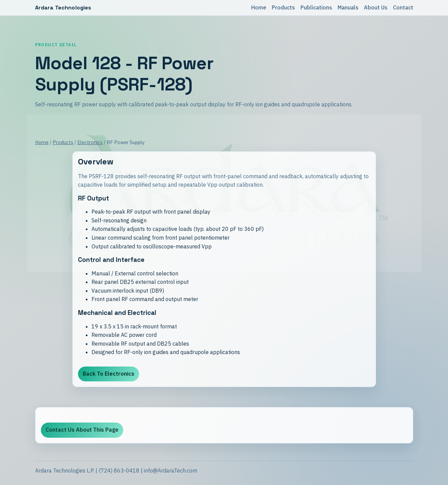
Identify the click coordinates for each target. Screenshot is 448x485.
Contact (403, 7)
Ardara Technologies (63, 8)
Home (259, 7)
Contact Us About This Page (82, 432)
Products (283, 7)
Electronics (90, 142)
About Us (376, 7)
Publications (316, 7)
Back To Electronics (109, 374)
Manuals (348, 7)
